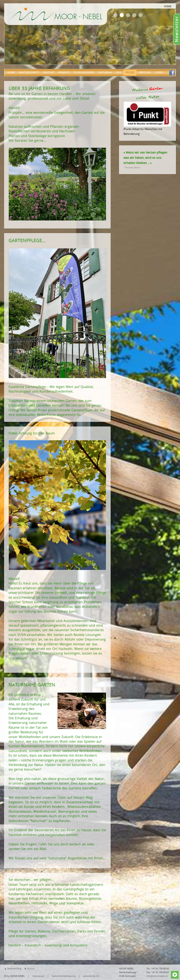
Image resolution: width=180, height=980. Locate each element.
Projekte (64, 72)
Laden (159, 72)
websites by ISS (91, 976)
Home (11, 72)
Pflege (130, 72)
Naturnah (105, 72)
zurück (31, 968)
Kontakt (49, 72)
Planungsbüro (84, 72)
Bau (119, 72)
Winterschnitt (29, 72)
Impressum (38, 976)
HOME (168, 6)
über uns (145, 72)
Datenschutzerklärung (64, 976)
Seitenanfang (14, 968)
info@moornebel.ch (157, 976)
